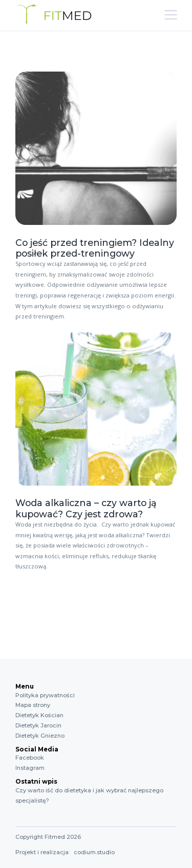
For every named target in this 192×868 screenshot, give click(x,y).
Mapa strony (33, 705)
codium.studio (94, 852)
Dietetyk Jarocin (38, 725)
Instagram (30, 768)
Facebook (30, 758)
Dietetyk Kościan (39, 715)
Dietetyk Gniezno (40, 736)
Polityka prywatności (45, 695)
